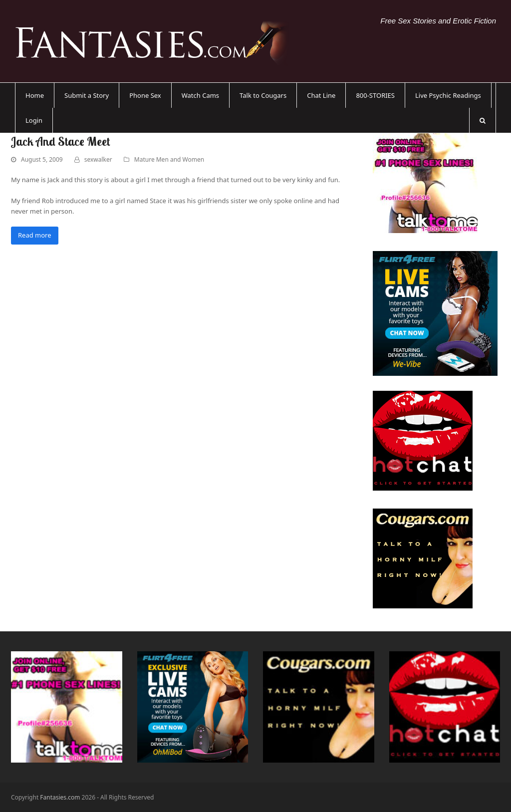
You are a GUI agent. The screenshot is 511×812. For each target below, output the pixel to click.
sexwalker (98, 159)
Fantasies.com (60, 797)
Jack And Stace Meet (61, 141)
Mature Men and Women (169, 159)
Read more (35, 235)
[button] (483, 120)
